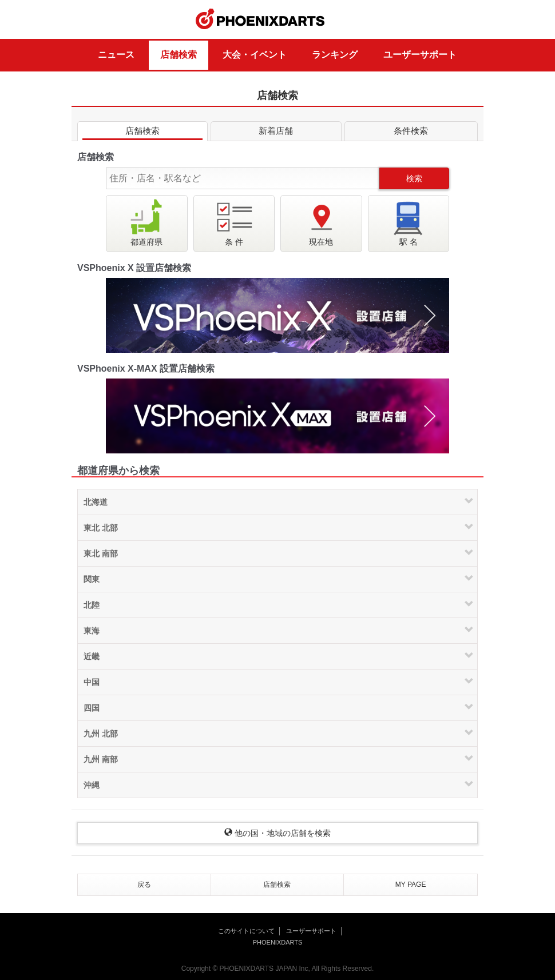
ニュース (116, 55)
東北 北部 (101, 528)
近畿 (92, 656)
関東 (92, 579)
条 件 (234, 222)
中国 (92, 682)
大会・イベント (255, 55)
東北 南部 (101, 553)
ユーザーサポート (420, 55)
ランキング (335, 55)
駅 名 (409, 222)
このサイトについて (246, 931)
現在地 (321, 222)
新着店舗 (276, 133)
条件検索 (411, 133)
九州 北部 (101, 734)
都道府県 (146, 222)
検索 (414, 178)
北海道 (96, 502)
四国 (92, 708)
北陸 (92, 605)
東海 (92, 631)
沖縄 (92, 785)
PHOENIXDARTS (260, 19)
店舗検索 (179, 55)
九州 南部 (101, 759)
